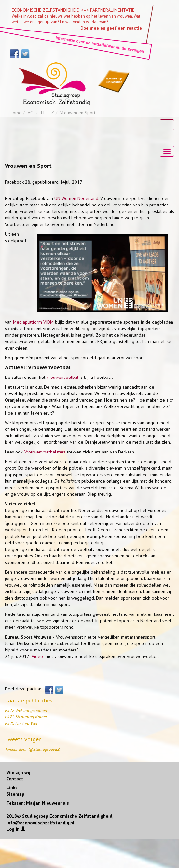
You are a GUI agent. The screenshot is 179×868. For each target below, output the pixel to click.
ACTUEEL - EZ (41, 113)
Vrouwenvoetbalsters (45, 452)
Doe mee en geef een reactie (111, 28)
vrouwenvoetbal (62, 377)
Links (12, 787)
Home (16, 113)
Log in (16, 829)
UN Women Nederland (76, 198)
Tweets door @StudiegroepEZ (32, 749)
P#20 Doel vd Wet (21, 723)
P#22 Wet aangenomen (26, 710)
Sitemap (15, 794)
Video (38, 656)
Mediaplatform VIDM (33, 322)
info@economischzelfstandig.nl (40, 823)
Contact (15, 779)
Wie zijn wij (18, 772)
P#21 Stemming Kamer (26, 717)
